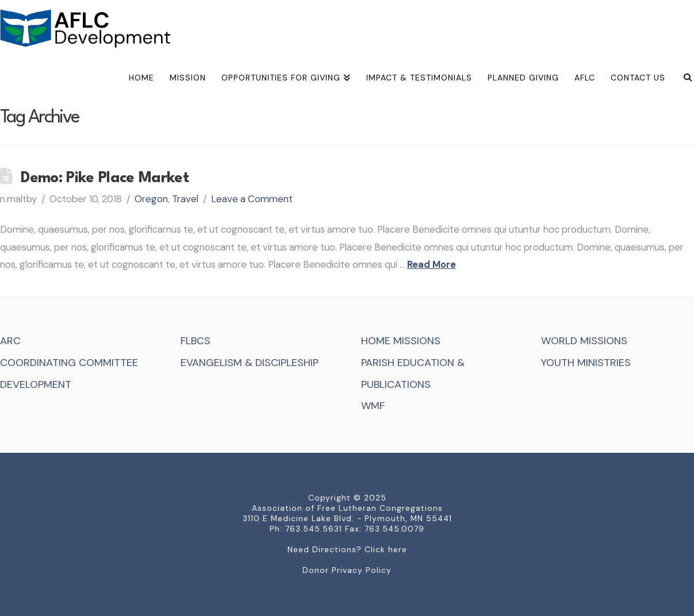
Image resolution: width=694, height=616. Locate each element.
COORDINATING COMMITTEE (69, 363)
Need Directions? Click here (347, 549)
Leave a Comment (252, 199)
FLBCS (195, 341)
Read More (432, 264)
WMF (373, 406)
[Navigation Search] (683, 79)
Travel (185, 199)
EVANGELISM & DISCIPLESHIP (250, 363)
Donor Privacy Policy (347, 570)
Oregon (151, 199)
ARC (10, 341)
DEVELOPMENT (36, 384)
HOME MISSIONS (401, 341)
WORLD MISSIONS (584, 341)
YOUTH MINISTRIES (586, 363)
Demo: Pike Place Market (105, 178)
